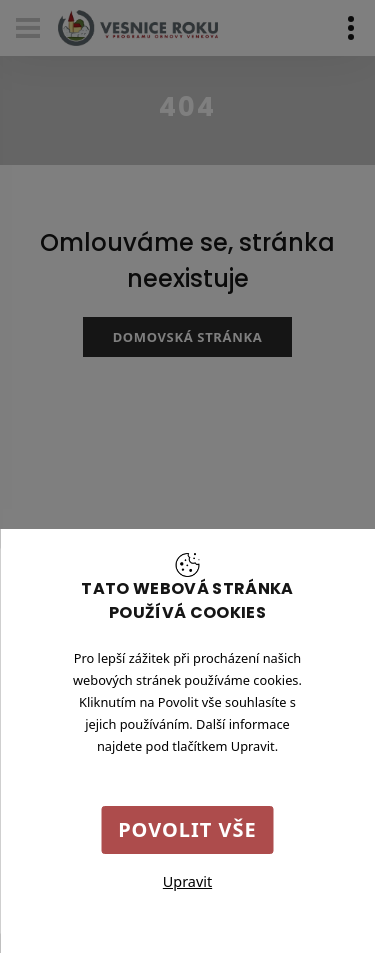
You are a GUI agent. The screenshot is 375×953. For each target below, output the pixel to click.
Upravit (187, 881)
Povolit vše (187, 829)
